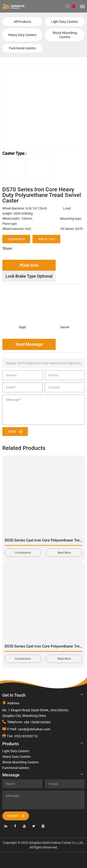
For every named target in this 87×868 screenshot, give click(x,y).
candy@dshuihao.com (34, 729)
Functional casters (22, 48)
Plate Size (29, 265)
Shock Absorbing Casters (65, 35)
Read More (64, 553)
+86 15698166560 (37, 722)
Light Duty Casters (65, 22)
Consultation (23, 553)
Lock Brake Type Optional (29, 276)
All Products (22, 22)
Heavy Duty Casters (22, 35)
